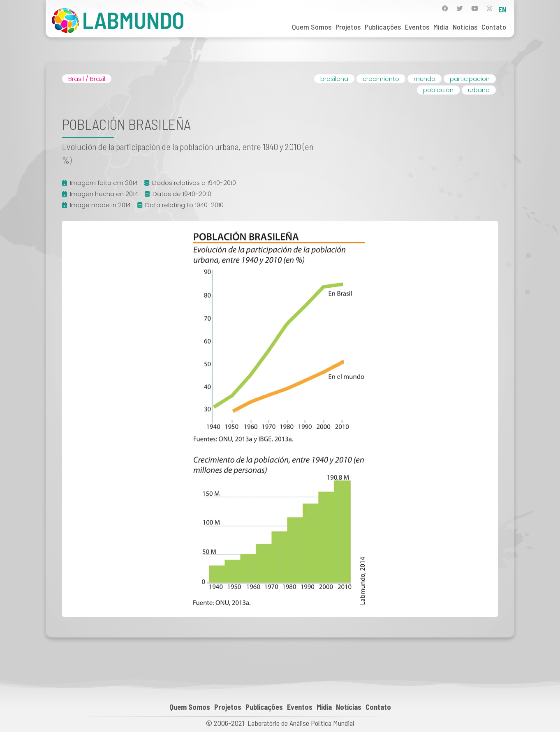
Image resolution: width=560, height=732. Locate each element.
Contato (494, 27)
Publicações (383, 27)
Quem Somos (312, 27)
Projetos (348, 27)
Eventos (417, 27)
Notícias (465, 27)
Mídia (441, 27)
